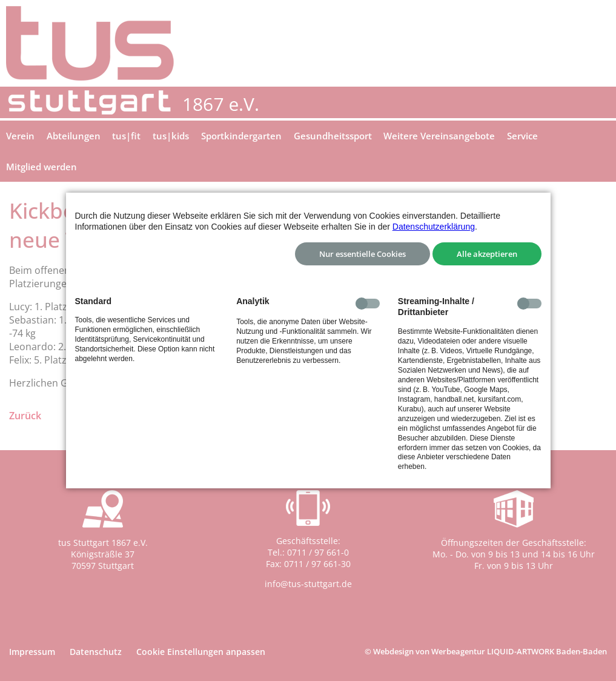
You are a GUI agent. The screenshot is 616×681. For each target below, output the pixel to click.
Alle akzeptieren (487, 254)
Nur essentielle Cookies (363, 254)
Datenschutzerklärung (434, 227)
